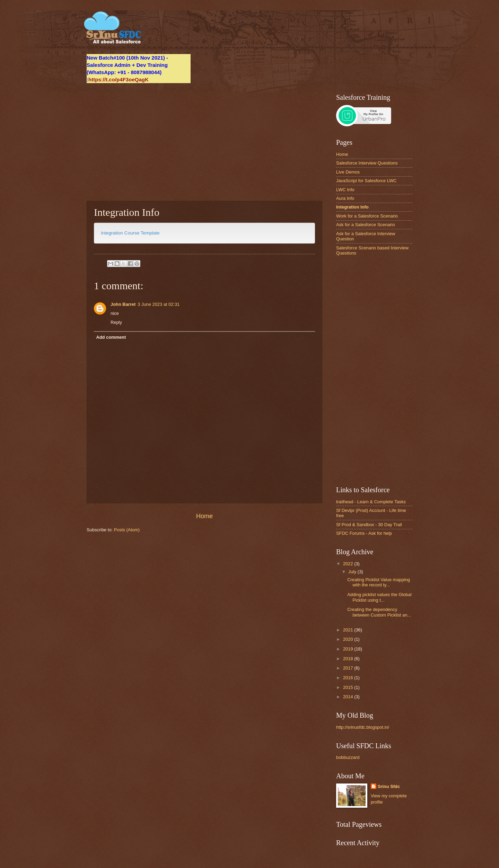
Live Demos (348, 172)
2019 (349, 649)
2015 (349, 687)
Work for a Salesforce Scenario (367, 216)
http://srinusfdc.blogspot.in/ (363, 727)
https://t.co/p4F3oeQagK (119, 79)
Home (204, 516)
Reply (116, 322)
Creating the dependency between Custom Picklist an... (379, 612)
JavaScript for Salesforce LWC (366, 181)
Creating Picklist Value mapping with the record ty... (379, 582)
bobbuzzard (348, 757)
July (353, 572)
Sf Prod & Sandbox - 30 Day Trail (369, 525)
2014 (349, 697)
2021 (349, 630)
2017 (349, 668)
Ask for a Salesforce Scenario (366, 225)
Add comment (111, 337)
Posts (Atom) (127, 530)
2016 (349, 678)
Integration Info (352, 207)
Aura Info (345, 198)
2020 (349, 639)
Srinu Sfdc (389, 786)
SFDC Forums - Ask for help (364, 533)
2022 (349, 564)
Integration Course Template (130, 233)
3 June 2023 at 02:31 (159, 304)
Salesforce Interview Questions (367, 163)
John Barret (123, 304)
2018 (349, 659)
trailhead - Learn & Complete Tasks (371, 502)
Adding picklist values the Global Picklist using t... (379, 597)
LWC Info (345, 190)
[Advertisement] (204, 142)
